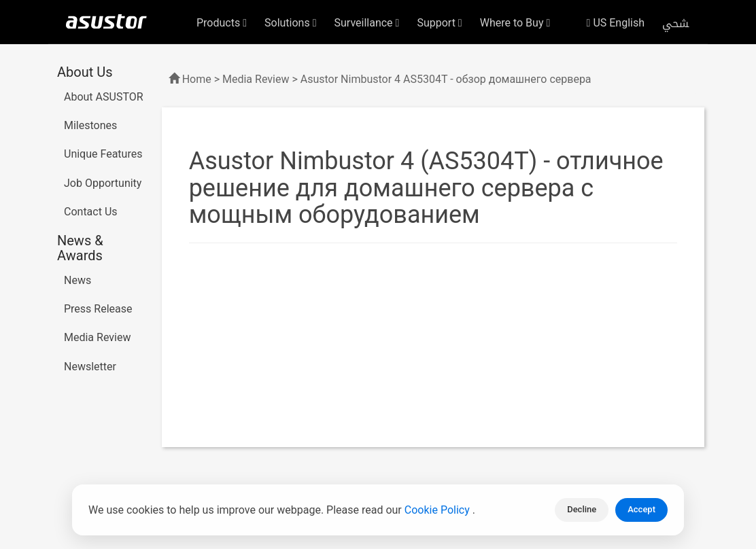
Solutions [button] (291, 23)
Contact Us (91, 212)
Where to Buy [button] (515, 23)
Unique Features (103, 154)
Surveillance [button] (367, 23)
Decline (582, 509)
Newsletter (90, 367)
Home (197, 79)
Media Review (97, 337)
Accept (641, 509)
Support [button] (439, 23)
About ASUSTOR (104, 97)
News (78, 280)
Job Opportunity (103, 183)
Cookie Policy (439, 510)
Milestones (90, 125)
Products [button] (222, 23)
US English (616, 23)
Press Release (98, 309)
